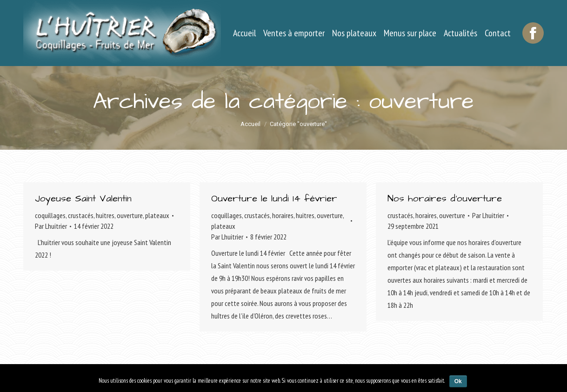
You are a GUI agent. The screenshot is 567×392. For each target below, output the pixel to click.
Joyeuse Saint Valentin (83, 199)
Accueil (250, 124)
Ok (458, 381)
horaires (283, 215)
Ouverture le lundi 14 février (274, 199)
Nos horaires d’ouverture (445, 199)
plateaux (157, 215)
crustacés (81, 215)
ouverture (130, 215)
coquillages (50, 215)
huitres (105, 215)
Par (51, 226)
